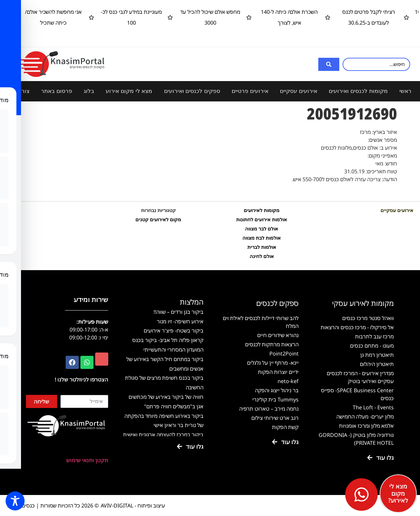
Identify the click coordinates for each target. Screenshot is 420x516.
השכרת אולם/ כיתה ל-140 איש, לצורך (265, 17)
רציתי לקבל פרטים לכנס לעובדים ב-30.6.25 (344, 17)
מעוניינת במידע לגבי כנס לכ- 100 (107, 17)
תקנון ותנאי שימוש (87, 460)
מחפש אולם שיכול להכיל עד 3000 (186, 17)
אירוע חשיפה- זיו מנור (180, 321)
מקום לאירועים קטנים (158, 219)
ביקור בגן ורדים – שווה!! (178, 312)
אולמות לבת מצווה (262, 238)
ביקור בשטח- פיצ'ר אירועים (174, 331)
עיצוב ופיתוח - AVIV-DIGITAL (133, 505)
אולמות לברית (262, 247)
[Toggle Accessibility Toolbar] (15, 501)
